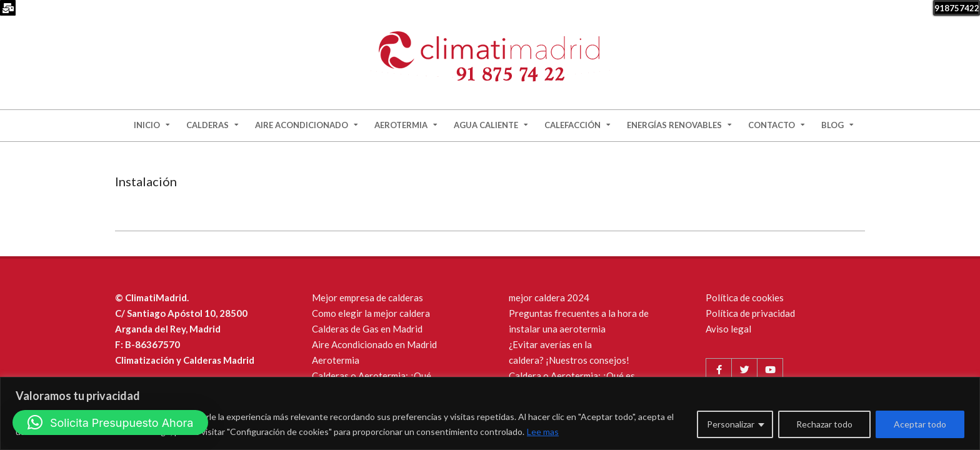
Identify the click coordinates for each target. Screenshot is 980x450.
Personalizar (731, 424)
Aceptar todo (920, 424)
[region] (490, 413)
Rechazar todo (824, 424)
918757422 (957, 8)
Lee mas (543, 432)
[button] (110, 422)
